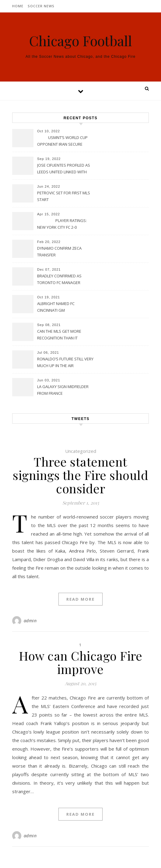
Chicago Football (81, 41)
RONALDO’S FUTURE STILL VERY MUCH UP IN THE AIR (65, 362)
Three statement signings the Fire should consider (80, 475)
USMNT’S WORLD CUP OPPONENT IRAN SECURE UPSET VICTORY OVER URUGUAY (62, 141)
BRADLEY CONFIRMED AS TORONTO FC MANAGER (59, 279)
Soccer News (41, 6)
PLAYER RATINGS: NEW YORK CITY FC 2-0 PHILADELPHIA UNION (62, 224)
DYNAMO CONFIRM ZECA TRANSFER (59, 252)
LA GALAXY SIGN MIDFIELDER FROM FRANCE (63, 390)
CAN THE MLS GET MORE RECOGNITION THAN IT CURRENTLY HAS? (59, 335)
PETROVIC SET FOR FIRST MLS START (64, 196)
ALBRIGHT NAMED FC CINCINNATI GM (56, 307)
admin (30, 621)
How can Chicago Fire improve (80, 662)
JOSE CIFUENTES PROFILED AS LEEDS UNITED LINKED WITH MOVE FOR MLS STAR (64, 169)
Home (18, 6)
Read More (80, 599)
